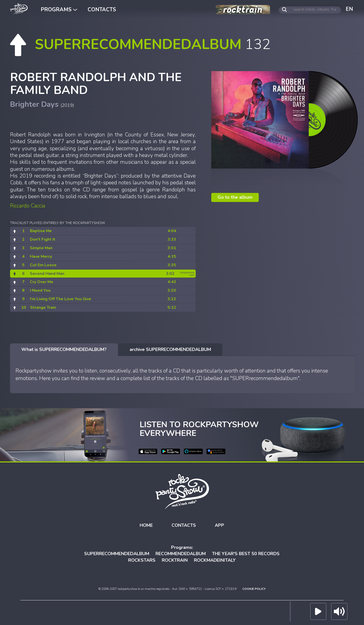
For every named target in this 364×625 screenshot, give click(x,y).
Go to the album (235, 197)
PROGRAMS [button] (59, 10)
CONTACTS (102, 10)
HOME (146, 525)
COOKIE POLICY (254, 589)
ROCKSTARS (142, 560)
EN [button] (349, 9)
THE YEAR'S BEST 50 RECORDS (246, 554)
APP (219, 525)
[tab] (64, 350)
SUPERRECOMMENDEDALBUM (117, 554)
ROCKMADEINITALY (215, 560)
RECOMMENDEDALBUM (181, 554)
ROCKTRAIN (175, 560)
